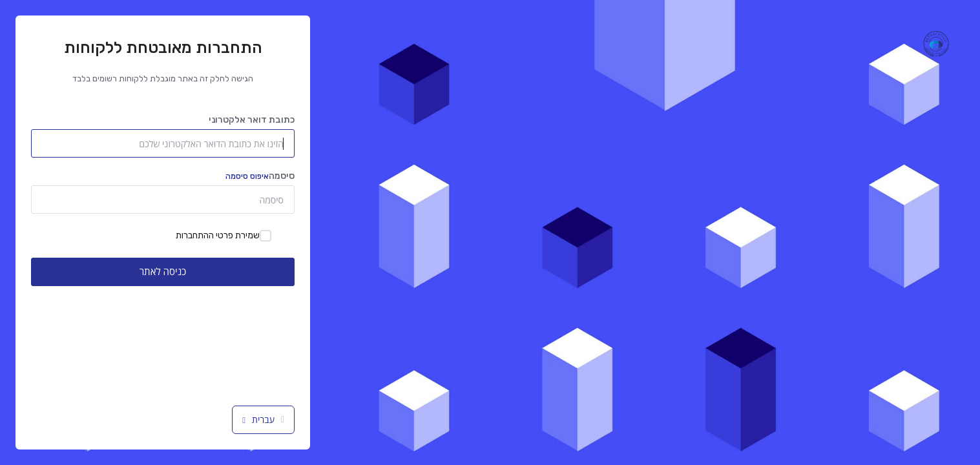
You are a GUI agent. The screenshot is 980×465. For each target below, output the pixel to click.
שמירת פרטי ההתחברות (224, 236)
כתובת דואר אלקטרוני (252, 120)
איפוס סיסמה (247, 176)
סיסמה (260, 176)
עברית (263, 419)
